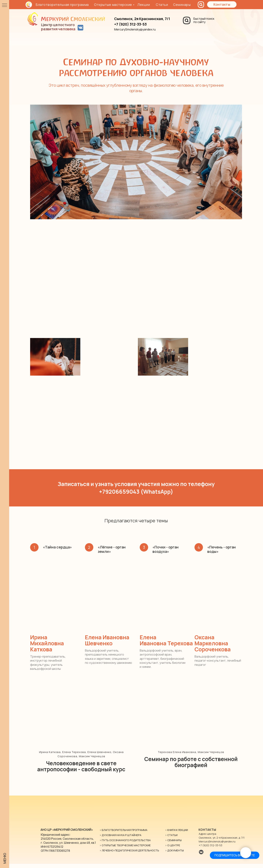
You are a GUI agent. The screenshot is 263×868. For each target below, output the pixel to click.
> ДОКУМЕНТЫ (174, 855)
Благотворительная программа (62, 5)
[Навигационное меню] (5, 5)
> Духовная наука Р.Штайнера (120, 839)
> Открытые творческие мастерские (125, 849)
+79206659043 (119, 492)
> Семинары (173, 844)
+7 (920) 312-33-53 (210, 849)
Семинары (182, 5)
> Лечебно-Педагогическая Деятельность (129, 855)
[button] (222, 4)
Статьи (162, 5)
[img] (67, 19)
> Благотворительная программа (123, 834)
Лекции (144, 5)
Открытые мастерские (113, 5)
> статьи (171, 839)
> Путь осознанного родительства (125, 844)
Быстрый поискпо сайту (204, 20)
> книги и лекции (177, 834)
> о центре (173, 849)
